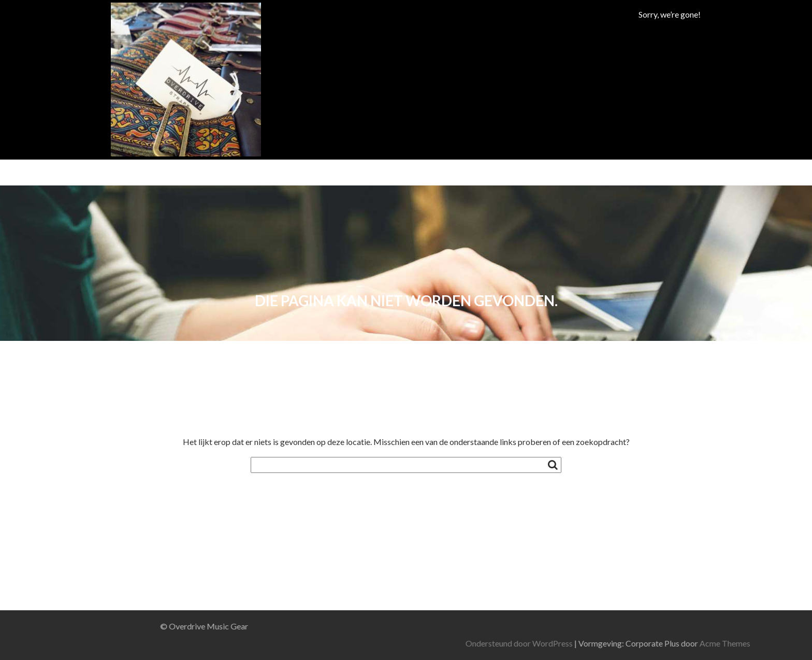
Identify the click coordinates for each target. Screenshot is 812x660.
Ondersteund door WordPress (624, 643)
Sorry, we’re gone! (670, 14)
